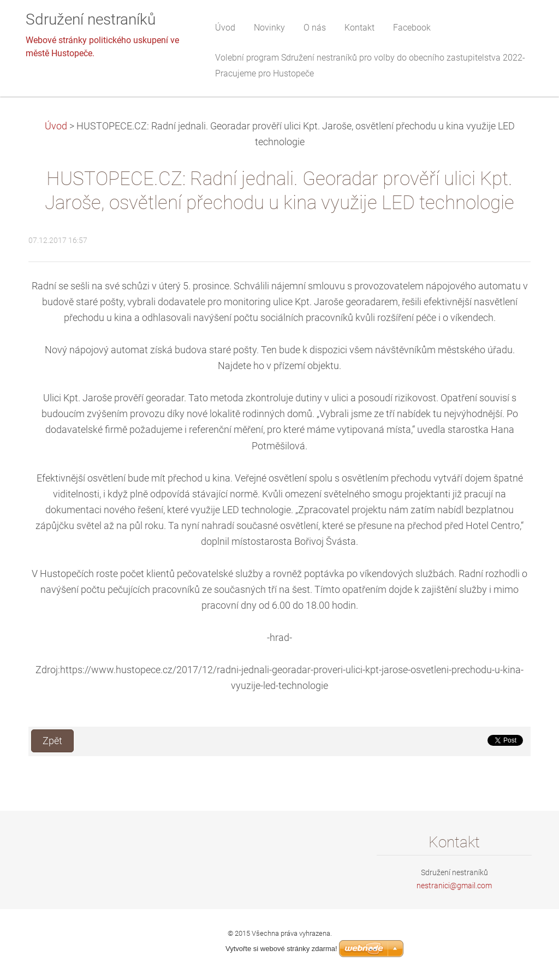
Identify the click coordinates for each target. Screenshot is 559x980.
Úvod (56, 126)
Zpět (52, 741)
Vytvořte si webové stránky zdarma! (281, 949)
